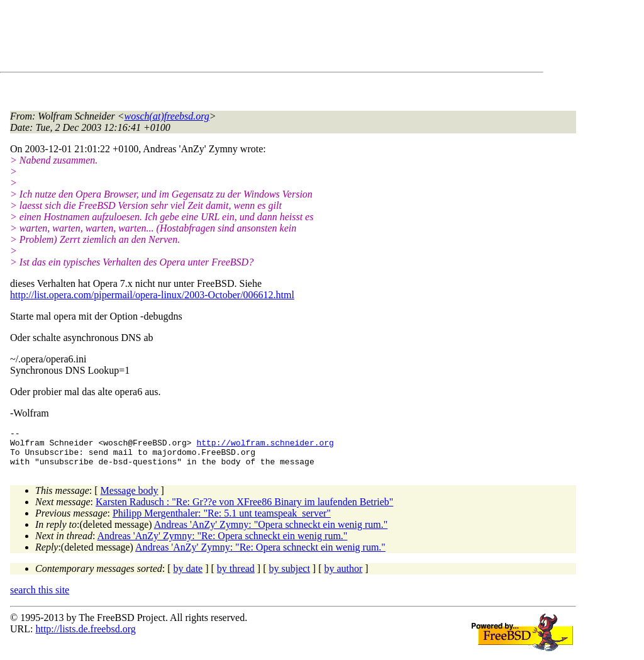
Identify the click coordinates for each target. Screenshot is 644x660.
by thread (236, 576)
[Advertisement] (239, 38)
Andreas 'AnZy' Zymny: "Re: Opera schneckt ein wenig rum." (223, 543)
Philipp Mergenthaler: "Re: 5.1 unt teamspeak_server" (222, 521)
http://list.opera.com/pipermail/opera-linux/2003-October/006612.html (152, 295)
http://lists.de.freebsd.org (85, 636)
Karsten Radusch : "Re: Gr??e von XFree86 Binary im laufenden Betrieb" (244, 509)
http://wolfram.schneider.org (265, 446)
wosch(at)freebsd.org (167, 116)
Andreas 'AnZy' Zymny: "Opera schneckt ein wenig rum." (271, 532)
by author (343, 576)
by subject (290, 576)
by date (188, 576)
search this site (40, 597)
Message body (130, 498)
